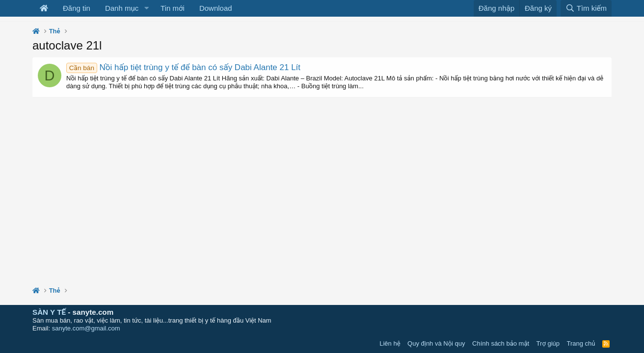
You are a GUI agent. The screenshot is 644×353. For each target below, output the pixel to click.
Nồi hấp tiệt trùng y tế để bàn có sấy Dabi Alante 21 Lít (183, 67)
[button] (146, 8)
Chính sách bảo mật (501, 343)
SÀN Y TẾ (49, 312)
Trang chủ (581, 343)
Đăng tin (77, 8)
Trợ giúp (548, 343)
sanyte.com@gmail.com (86, 328)
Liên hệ (390, 343)
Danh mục (122, 8)
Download (216, 8)
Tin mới (173, 8)
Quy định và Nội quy (436, 343)
